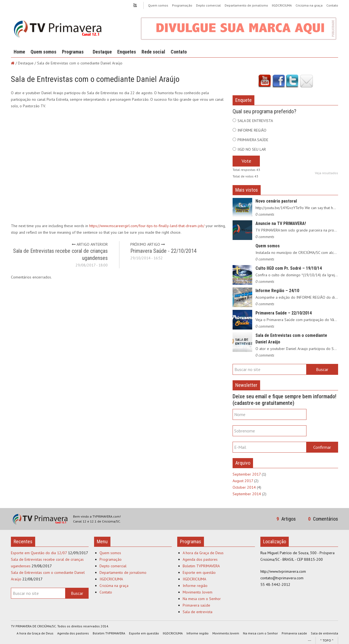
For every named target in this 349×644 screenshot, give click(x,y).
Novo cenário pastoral (276, 201)
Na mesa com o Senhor (202, 599)
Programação (182, 5)
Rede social (153, 52)
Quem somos (158, 5)
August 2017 (243, 481)
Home (19, 52)
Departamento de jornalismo (246, 5)
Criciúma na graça (309, 5)
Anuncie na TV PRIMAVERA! (281, 223)
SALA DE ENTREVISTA (255, 121)
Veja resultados (327, 173)
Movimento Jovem (198, 592)
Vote (246, 161)
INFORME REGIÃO (252, 130)
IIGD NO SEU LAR (252, 149)
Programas (73, 52)
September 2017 (247, 474)
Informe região (195, 586)
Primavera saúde (196, 605)
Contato (332, 5)
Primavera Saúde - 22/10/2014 (163, 251)
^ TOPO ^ (327, 640)
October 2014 (244, 487)
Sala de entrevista (198, 612)
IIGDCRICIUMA (282, 5)
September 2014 (247, 494)
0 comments (265, 214)
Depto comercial (208, 5)
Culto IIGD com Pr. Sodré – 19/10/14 (289, 268)
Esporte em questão (199, 572)
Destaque (102, 52)
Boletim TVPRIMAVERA (201, 566)
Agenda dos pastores (200, 559)
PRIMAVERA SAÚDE (253, 140)
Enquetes (127, 52)
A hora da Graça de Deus (203, 553)
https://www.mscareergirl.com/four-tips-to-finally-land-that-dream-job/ (147, 226)
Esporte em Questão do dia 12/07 (39, 553)
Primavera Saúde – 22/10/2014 (284, 313)
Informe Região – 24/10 (277, 291)
